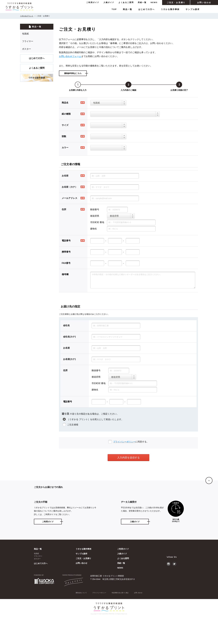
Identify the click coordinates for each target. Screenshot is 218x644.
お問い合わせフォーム (70, 56)
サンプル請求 (193, 9)
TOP (114, 9)
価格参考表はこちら (73, 73)
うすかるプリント (27, 16)
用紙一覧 (142, 2)
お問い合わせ (204, 2)
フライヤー (28, 41)
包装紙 (25, 34)
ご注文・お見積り (176, 2)
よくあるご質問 (126, 2)
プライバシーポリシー (124, 442)
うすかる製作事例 (170, 9)
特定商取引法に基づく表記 (122, 619)
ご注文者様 (72, 425)
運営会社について (77, 619)
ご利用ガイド (93, 2)
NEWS (154, 2)
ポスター (27, 49)
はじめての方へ (147, 9)
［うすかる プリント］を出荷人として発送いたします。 (95, 419)
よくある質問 (123, 584)
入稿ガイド (109, 2)
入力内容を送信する (128, 458)
